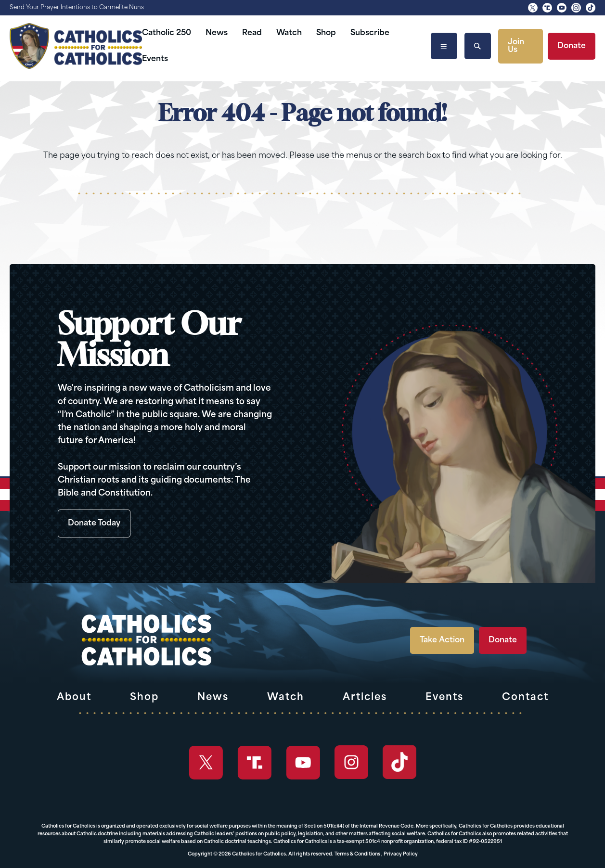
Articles (365, 698)
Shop (326, 33)
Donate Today (94, 523)
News (217, 33)
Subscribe (370, 33)
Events (155, 59)
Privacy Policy (401, 854)
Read (252, 33)
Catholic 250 (167, 33)
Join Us (516, 46)
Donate (572, 46)
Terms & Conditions (357, 854)
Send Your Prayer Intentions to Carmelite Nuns (77, 8)
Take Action (442, 640)
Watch (289, 33)
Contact (525, 698)
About (74, 698)
